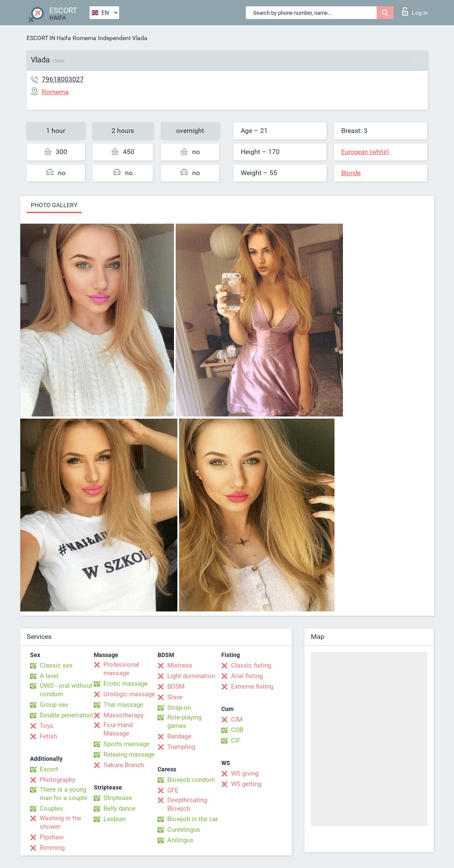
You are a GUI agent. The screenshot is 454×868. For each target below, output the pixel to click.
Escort (49, 769)
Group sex (54, 705)
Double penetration (67, 715)
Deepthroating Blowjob (187, 804)
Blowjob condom (191, 780)
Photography (57, 780)
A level (49, 676)
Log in (415, 11)
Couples (51, 809)
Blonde (351, 173)
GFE (173, 790)
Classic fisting (251, 665)
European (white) (365, 152)
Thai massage (123, 705)
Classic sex (56, 665)
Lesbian (114, 819)
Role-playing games (184, 722)
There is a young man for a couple (64, 794)
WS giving (245, 773)
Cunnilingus (184, 830)
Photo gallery (54, 205)
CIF (236, 741)
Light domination (191, 676)
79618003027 (63, 79)
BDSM (176, 687)
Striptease (118, 798)
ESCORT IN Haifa (49, 38)
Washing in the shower (60, 822)
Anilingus (180, 840)
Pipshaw (52, 837)
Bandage (179, 736)
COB (237, 730)
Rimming (52, 848)
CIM (237, 719)
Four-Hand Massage (118, 729)
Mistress (180, 665)
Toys (46, 726)
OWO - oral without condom (66, 690)
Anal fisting (247, 676)
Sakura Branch (124, 765)
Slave (175, 697)
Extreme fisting (252, 687)
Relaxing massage (129, 754)
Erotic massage (126, 684)
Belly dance (120, 809)
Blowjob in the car (193, 819)
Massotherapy (124, 715)
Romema (84, 38)
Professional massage (121, 669)
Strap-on (179, 708)
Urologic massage (129, 694)
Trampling (181, 747)
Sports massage (126, 744)
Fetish (48, 736)
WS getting (246, 784)
